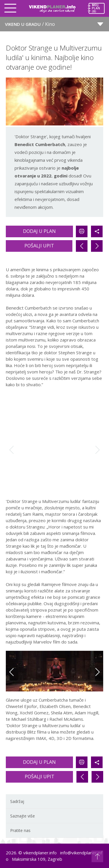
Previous (11, 450)
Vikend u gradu (30, 24)
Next (98, 450)
